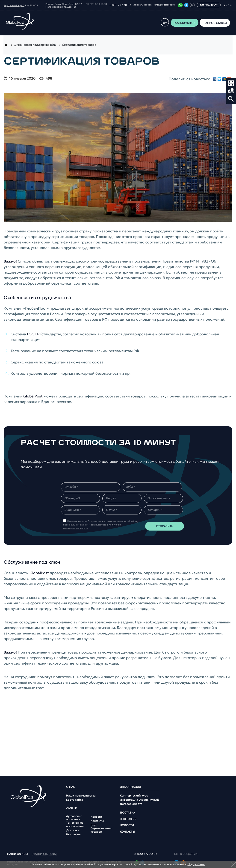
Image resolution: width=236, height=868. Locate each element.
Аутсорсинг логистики (74, 818)
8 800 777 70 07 (120, 5)
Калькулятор (231, 83)
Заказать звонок (142, 5)
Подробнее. (196, 864)
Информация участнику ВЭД (140, 800)
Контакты (97, 821)
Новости (96, 817)
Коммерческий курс (134, 796)
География (73, 834)
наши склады (45, 854)
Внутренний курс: (14, 5)
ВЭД (94, 825)
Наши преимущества (81, 796)
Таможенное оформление (75, 824)
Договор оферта (131, 804)
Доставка (73, 830)
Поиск (231, 99)
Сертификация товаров (101, 830)
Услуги (72, 808)
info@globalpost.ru (164, 5)
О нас (71, 787)
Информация (130, 787)
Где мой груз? (209, 5)
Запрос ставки (231, 91)
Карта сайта (75, 800)
